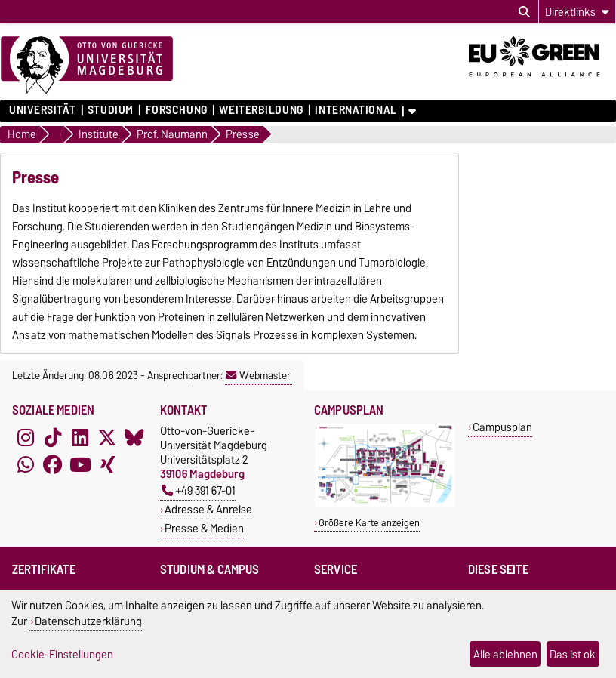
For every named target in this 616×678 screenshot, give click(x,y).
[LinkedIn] (80, 437)
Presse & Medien (204, 528)
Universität (42, 110)
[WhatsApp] (26, 464)
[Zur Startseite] (87, 66)
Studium (111, 110)
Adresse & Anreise (208, 509)
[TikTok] (53, 437)
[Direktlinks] (577, 12)
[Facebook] (53, 464)
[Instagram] (26, 437)
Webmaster (258, 375)
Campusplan (502, 427)
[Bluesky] (134, 437)
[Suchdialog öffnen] (524, 12)
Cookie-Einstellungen (62, 654)
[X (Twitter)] (107, 437)
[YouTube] (80, 464)
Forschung (177, 110)
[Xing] (107, 464)
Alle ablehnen (505, 654)
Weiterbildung (261, 110)
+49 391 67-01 (199, 490)
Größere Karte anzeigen (369, 523)
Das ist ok (573, 654)
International (356, 110)
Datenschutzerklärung (88, 621)
